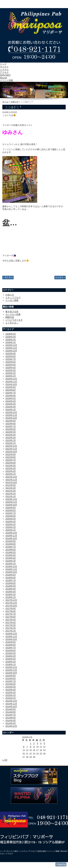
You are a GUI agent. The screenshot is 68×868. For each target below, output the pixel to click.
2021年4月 (11, 488)
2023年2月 (11, 440)
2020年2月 (11, 527)
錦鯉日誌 (10, 317)
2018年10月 (11, 572)
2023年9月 (11, 421)
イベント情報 (7, 80)
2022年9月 (11, 454)
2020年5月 (11, 519)
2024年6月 (11, 396)
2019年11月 (11, 536)
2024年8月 (11, 390)
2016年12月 (11, 634)
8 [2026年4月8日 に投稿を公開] (31, 747)
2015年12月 (11, 667)
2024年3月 (11, 404)
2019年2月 (11, 561)
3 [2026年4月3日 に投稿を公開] (37, 743)
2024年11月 (11, 382)
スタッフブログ (13, 298)
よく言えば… (12, 323)
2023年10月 (11, 418)
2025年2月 (11, 373)
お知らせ (15, 102)
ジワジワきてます (14, 320)
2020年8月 (11, 510)
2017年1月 (11, 631)
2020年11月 (11, 502)
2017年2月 (11, 628)
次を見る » (60, 277)
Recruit (3, 78)
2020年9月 (11, 508)
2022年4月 (11, 468)
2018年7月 (11, 580)
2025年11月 (11, 348)
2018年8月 (11, 578)
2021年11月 (11, 480)
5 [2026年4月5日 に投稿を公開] (44, 743)
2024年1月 (11, 410)
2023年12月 (11, 412)
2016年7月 (11, 648)
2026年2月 (11, 340)
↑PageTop (61, 864)
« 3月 (5, 760)
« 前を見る (8, 277)
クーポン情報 (12, 300)
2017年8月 (11, 611)
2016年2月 (11, 662)
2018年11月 (11, 569)
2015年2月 (11, 695)
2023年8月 (11, 424)
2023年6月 (11, 429)
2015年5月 (11, 687)
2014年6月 (11, 718)
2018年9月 (11, 575)
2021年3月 (11, 491)
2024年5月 (11, 398)
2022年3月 (11, 471)
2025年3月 (11, 370)
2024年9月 (11, 387)
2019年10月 (11, 538)
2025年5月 (11, 365)
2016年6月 (11, 650)
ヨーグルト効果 (13, 314)
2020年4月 (11, 522)
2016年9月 (11, 642)
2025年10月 (11, 351)
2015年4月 (11, 690)
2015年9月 (11, 676)
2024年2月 (11, 407)
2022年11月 (11, 449)
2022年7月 (11, 460)
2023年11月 (11, 415)
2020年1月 (11, 530)
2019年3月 (11, 558)
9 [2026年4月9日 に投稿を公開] (34, 747)
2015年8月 (11, 678)
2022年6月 (11, 463)
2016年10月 (11, 639)
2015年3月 (11, 692)
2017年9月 (11, 608)
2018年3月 (11, 592)
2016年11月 (11, 636)
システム (4, 69)
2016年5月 (11, 653)
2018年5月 (11, 586)
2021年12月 (11, 477)
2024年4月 (11, 401)
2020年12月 (11, 499)
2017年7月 (11, 614)
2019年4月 (11, 555)
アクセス (4, 72)
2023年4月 (11, 435)
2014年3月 (11, 723)
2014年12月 (11, 701)
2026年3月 (11, 337)
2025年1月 (11, 376)
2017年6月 (11, 617)
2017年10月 (11, 606)
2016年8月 (11, 645)
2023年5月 (11, 432)
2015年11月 (11, 670)
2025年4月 (11, 368)
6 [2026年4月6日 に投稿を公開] (24, 747)
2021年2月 (11, 494)
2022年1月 (11, 474)
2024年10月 (11, 384)
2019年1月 (11, 564)
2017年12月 (11, 600)
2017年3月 (11, 625)
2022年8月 (11, 457)
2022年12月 (11, 446)
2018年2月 (11, 594)
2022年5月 (11, 466)
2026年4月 (11, 334)
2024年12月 (11, 379)
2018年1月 (11, 597)
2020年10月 (11, 505)
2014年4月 (11, 720)
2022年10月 (11, 452)
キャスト (4, 67)
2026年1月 (11, 342)
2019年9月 (11, 541)
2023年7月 (11, 426)
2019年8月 (11, 544)
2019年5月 (11, 552)
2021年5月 (11, 485)
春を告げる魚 (12, 312)
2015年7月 (11, 681)
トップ (3, 64)
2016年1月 (11, 664)
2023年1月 (11, 443)
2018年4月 (11, 589)
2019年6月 (11, 550)
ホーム (6, 102)
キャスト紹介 (13, 851)
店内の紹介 (5, 75)
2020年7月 (11, 513)
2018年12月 (11, 566)
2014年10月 (11, 706)
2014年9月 (11, 709)
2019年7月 (11, 547)
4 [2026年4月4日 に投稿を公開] (41, 743)
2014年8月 (11, 712)
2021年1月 (11, 496)
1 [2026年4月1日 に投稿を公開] (31, 743)
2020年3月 (11, 524)
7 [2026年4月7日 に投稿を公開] (27, 747)
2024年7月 (11, 393)
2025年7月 (11, 359)
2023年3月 (11, 438)
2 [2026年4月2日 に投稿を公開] (34, 743)
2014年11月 (11, 704)
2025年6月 (11, 362)
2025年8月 (11, 356)
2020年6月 (11, 516)
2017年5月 (11, 620)
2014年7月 (11, 715)
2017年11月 (11, 603)
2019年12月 (11, 533)
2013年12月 (11, 726)
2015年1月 (11, 698)
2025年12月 (11, 345)
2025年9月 (11, 354)
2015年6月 (11, 684)
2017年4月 (11, 622)
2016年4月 (11, 656)
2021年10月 (11, 482)
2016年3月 (11, 659)
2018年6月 (11, 583)
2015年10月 (11, 673)
